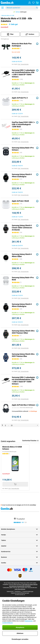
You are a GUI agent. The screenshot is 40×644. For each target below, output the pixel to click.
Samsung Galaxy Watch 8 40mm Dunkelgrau (22, 305)
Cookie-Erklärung (7, 623)
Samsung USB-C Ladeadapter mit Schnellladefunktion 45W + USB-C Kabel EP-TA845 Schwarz (23, 73)
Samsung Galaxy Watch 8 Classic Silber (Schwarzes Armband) (22, 228)
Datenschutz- (29, 621)
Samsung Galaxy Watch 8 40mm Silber (22, 255)
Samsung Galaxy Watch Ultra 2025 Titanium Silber (23, 332)
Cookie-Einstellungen (28, 592)
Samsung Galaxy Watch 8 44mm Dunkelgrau (22, 175)
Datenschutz (10, 592)
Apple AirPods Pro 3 (20, 98)
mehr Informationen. (20, 589)
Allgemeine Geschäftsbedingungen (20, 593)
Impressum (18, 592)
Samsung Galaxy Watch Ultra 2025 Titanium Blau (23, 355)
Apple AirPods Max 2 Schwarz (24, 405)
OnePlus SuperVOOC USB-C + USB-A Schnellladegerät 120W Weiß (23, 124)
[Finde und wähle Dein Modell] (22, 8)
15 (12, 425)
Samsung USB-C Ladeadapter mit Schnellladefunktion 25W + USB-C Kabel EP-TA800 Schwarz (23, 381)
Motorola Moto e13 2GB (8, 16)
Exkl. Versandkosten (23, 64)
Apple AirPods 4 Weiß (20, 201)
